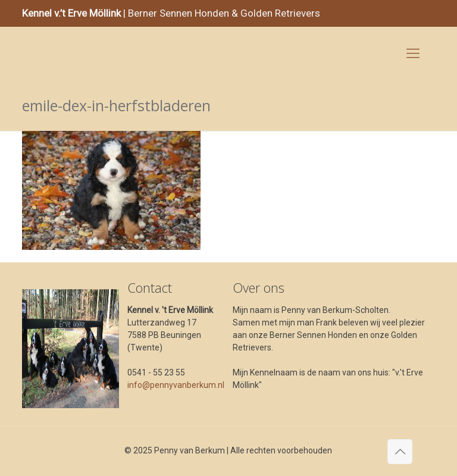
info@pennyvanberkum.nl (176, 385)
